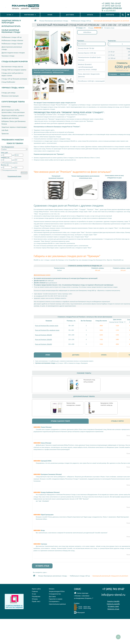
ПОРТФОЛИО (30, 15)
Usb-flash (5, 130)
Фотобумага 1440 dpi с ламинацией (91, 81)
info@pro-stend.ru (60, 298)
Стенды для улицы (8, 93)
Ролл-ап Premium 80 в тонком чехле (47, 326)
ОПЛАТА (90, 15)
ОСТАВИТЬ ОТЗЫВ (42, 566)
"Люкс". (36, 214)
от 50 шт (111, 55)
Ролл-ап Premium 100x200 (43, 335)
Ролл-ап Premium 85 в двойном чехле (47, 330)
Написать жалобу (113, 604)
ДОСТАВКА (70, 15)
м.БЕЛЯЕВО (109, 11)
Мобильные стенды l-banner (12, 44)
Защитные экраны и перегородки (14, 127)
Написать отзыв (113, 609)
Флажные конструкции (10, 96)
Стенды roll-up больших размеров (14, 79)
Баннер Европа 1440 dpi (87, 53)
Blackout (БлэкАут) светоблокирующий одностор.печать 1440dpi (87, 67)
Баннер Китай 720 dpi (86, 48)
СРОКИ (48, 355)
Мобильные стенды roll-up (12, 37)
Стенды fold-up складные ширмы (14, 70)
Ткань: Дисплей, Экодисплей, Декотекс (89, 75)
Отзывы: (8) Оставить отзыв (101, 28)
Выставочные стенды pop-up (12, 67)
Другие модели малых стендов (13, 53)
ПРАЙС (50, 15)
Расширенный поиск (14, 176)
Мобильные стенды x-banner (12, 40)
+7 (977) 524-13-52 (111, 6)
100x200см (87, 32)
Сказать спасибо (113, 601)
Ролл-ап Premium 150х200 (43, 344)
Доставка (52, 596)
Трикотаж (5, 134)
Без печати (82, 44)
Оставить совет (113, 606)
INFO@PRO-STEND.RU (112, 8)
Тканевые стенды (8, 56)
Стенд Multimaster (8, 82)
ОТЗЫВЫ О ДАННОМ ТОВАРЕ (60, 421)
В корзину (113, 74)
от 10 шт (111, 52)
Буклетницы (6, 107)
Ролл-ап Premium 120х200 (43, 339)
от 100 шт (112, 58)
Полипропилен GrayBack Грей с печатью (90, 59)
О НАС (10, 15)
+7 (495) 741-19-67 (111, 3)
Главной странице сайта (57, 304)
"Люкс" (87, 237)
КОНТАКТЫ (110, 15)
